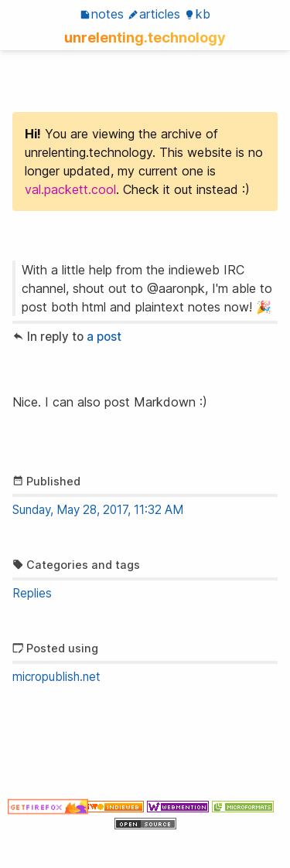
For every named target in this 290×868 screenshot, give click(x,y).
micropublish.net (56, 677)
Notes (102, 14)
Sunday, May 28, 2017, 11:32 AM (98, 510)
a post (104, 337)
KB (197, 14)
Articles (154, 14)
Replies (32, 593)
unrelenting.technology (145, 37)
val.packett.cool (70, 189)
